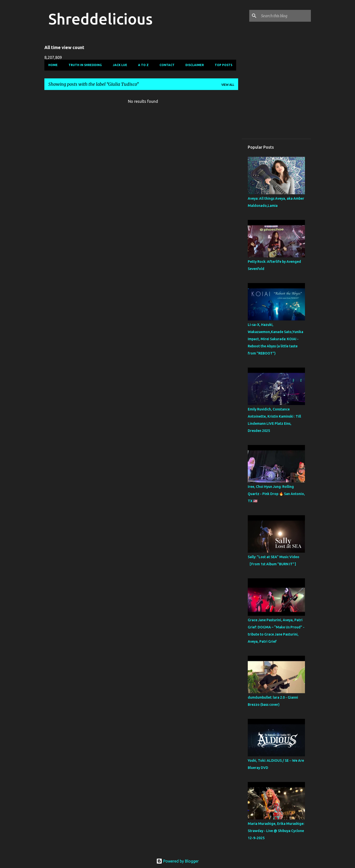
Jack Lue (120, 65)
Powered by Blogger (177, 861)
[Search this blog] (285, 16)
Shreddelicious (100, 19)
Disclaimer (195, 65)
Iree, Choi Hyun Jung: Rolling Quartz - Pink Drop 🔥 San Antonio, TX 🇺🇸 (276, 494)
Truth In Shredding (85, 65)
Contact (167, 65)
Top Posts (223, 65)
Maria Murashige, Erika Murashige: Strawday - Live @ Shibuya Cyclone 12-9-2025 (276, 831)
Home (53, 65)
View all (228, 85)
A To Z (143, 65)
